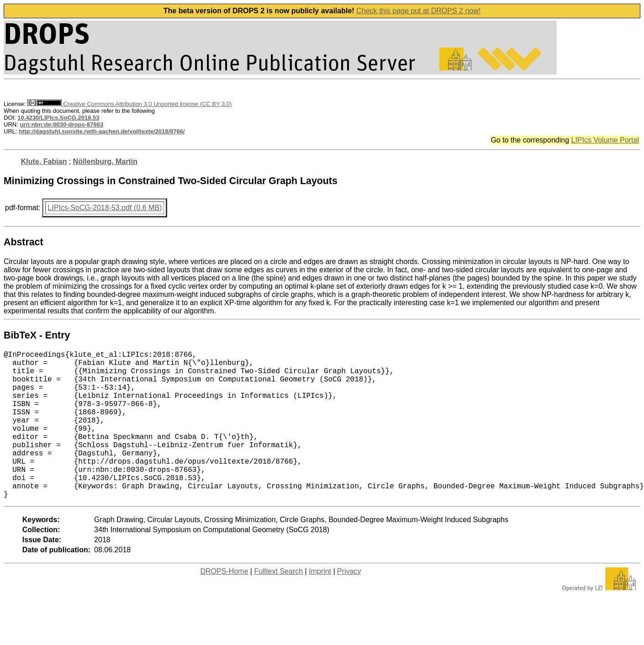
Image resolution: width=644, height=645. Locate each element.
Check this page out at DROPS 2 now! (418, 11)
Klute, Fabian (44, 161)
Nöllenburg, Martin (105, 161)
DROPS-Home (224, 604)
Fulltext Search (278, 604)
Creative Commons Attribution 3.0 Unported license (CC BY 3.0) (129, 104)
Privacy (349, 604)
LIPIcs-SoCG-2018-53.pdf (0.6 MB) (105, 208)
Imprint (320, 604)
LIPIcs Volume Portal (605, 140)
